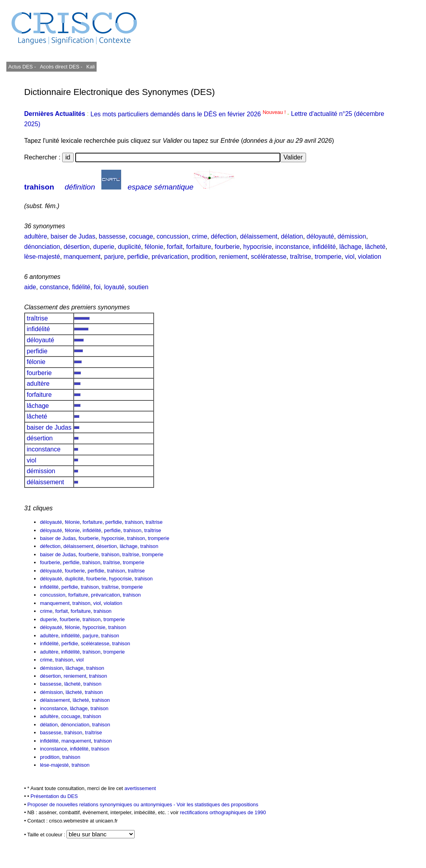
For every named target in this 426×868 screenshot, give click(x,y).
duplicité (130, 247)
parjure (114, 257)
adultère (36, 236)
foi (97, 287)
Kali (90, 67)
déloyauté (320, 236)
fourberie (227, 247)
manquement (82, 257)
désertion (77, 247)
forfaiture (199, 247)
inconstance (292, 247)
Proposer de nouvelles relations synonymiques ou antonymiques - (102, 805)
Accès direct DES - (61, 67)
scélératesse (269, 257)
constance (54, 287)
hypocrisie (257, 247)
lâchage (350, 247)
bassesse (112, 236)
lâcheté (375, 247)
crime (199, 236)
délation (292, 236)
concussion (172, 236)
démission (352, 236)
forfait (175, 247)
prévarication (170, 257)
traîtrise (300, 257)
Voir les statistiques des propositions (217, 805)
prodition (203, 257)
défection (223, 236)
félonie (154, 247)
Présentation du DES (54, 796)
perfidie (138, 257)
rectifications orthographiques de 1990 (223, 812)
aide (30, 287)
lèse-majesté (42, 257)
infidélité (324, 247)
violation (370, 257)
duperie (104, 247)
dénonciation (42, 247)
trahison (39, 187)
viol (350, 257)
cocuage (141, 236)
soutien (138, 287)
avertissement (140, 788)
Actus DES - (22, 67)
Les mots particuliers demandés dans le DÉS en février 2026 (189, 114)
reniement (233, 257)
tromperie (328, 257)
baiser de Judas (73, 236)
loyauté (114, 287)
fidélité (81, 287)
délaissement (259, 236)
